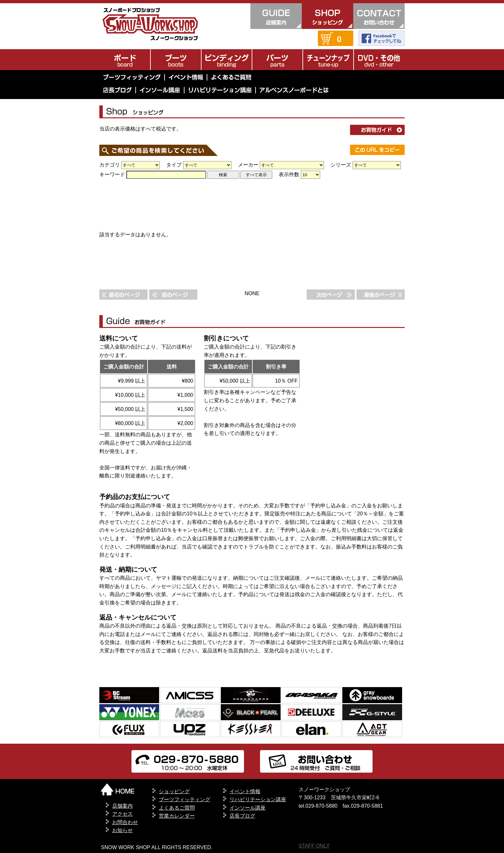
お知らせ (122, 830)
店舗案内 (122, 806)
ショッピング (174, 791)
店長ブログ (242, 816)
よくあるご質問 (177, 808)
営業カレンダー (177, 816)
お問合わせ (125, 822)
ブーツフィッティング (184, 799)
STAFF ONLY (314, 846)
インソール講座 (248, 808)
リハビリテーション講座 (258, 799)
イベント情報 (245, 791)
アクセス (122, 814)
